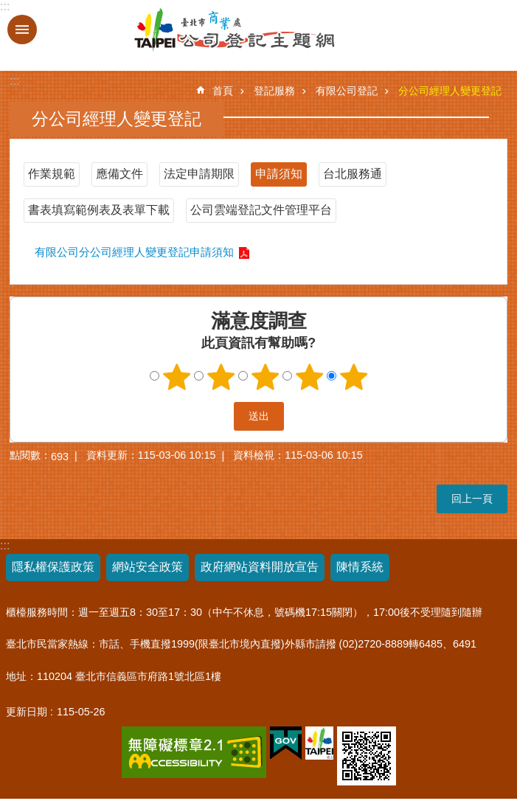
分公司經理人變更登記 (450, 91)
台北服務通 (353, 174)
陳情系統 (360, 567)
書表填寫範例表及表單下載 (99, 210)
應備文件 (119, 174)
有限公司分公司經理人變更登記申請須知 (134, 252)
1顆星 (176, 377)
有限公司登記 (347, 91)
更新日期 (27, 712)
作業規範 (52, 174)
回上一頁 (472, 499)
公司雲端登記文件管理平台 (261, 210)
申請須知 (279, 174)
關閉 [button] (22, 30)
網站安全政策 (148, 567)
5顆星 (353, 377)
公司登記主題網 (194, 30)
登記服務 (274, 91)
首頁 (223, 91)
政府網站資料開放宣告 (260, 567)
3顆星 (265, 377)
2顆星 (221, 377)
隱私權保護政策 (53, 567)
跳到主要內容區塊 (8, 8)
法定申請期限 (199, 174)
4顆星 (309, 377)
